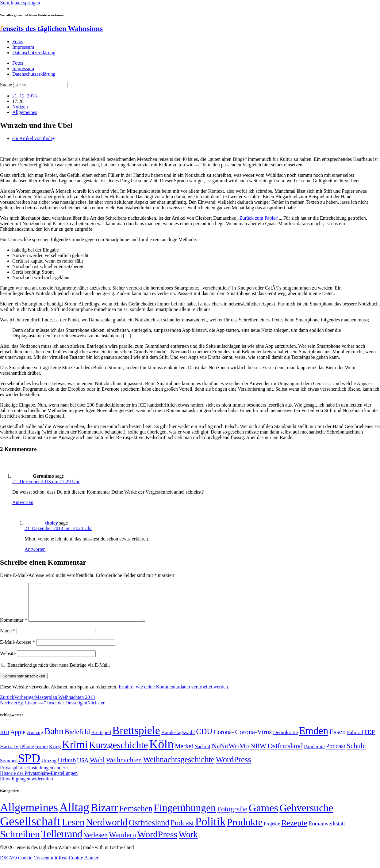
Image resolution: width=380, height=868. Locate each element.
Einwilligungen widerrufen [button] (27, 786)
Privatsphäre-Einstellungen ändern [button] (34, 775)
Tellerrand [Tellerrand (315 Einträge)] (62, 841)
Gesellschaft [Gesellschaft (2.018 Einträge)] (30, 829)
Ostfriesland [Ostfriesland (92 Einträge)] (285, 753)
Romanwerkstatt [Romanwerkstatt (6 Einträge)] (327, 831)
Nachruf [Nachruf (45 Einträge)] (202, 754)
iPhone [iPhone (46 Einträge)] (27, 754)
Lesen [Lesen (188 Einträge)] (73, 830)
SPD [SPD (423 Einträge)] (29, 766)
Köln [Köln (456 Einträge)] (161, 751)
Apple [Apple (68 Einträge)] (18, 739)
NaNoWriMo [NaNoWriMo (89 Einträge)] (230, 753)
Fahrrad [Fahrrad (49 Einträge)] (355, 740)
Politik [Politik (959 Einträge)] (211, 829)
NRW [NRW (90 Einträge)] (258, 753)
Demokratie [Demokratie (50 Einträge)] (285, 740)
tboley (52, 523)
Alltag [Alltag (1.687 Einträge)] (74, 815)
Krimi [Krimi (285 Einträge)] (75, 752)
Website (8, 661)
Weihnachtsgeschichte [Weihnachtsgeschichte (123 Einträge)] (179, 767)
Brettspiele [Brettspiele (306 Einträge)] (136, 738)
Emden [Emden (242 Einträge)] (314, 738)
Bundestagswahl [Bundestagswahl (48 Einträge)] (178, 740)
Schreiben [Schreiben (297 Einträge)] (20, 841)
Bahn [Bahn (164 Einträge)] (54, 738)
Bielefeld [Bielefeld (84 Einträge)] (77, 739)
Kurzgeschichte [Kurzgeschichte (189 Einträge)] (118, 752)
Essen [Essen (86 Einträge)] (338, 739)
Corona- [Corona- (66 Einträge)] (224, 739)
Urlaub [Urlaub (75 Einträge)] (67, 768)
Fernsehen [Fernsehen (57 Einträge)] (136, 816)
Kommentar (13, 627)
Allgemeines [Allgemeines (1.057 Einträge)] (29, 815)
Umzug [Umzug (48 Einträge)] (49, 768)
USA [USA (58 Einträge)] (83, 768)
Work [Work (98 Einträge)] (188, 842)
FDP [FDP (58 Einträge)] (370, 739)
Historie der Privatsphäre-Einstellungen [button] (39, 781)
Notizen (20, 107)
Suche (6, 85)
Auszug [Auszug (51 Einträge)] (35, 740)
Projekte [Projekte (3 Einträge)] (272, 831)
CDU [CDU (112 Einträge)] (204, 739)
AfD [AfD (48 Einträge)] (5, 740)
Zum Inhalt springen (20, 3)
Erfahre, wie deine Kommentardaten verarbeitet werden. (174, 694)
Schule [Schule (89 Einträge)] (356, 753)
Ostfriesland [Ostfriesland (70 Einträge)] (149, 830)
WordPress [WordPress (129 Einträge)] (233, 767)
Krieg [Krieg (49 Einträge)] (55, 754)
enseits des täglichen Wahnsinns (51, 28)
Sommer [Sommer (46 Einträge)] (8, 768)
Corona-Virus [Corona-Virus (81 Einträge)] (253, 739)
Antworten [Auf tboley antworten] (35, 549)
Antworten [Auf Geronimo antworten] (23, 502)
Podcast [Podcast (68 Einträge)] (336, 753)
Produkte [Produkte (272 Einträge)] (245, 829)
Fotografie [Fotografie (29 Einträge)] (232, 816)
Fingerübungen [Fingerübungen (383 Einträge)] (185, 815)
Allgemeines (25, 112)
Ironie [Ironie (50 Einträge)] (42, 754)
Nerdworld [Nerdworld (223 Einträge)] (106, 830)
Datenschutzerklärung (34, 53)
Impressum (23, 47)
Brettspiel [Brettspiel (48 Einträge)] (101, 740)
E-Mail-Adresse (17, 649)
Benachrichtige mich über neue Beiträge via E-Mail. (59, 672)
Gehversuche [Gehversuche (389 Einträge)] (306, 815)
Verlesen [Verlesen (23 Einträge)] (96, 842)
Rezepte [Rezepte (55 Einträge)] (294, 830)
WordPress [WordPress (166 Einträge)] (157, 842)
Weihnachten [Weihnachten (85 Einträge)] (124, 767)
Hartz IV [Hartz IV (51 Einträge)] (9, 754)
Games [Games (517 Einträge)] (263, 815)
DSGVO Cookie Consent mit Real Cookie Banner (49, 865)
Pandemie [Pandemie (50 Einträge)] (314, 754)
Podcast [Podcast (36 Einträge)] (182, 830)
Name (8, 638)
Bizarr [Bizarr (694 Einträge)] (104, 815)
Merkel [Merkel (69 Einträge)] (184, 753)
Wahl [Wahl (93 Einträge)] (97, 767)
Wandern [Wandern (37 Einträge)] (122, 842)
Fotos (18, 42)
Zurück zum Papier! (259, 218)
